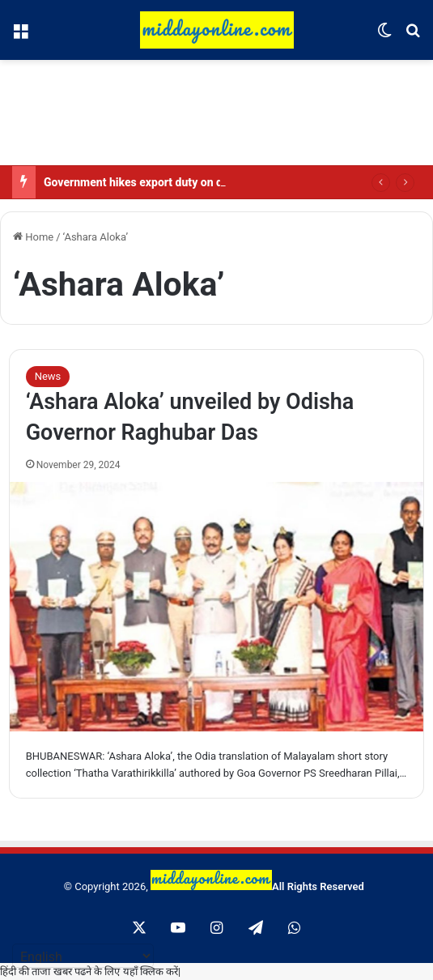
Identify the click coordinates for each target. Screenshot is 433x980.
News (48, 376)
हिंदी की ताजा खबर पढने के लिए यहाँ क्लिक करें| (90, 971)
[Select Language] (83, 956)
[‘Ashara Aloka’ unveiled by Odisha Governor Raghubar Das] (217, 607)
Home (33, 237)
